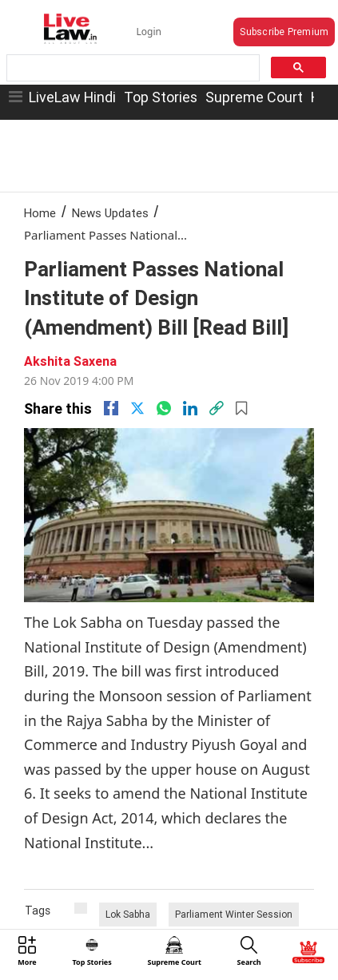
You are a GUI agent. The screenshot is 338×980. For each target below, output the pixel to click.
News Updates (110, 213)
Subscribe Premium (284, 32)
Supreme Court (254, 97)
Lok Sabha (128, 914)
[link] (217, 408)
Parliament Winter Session (234, 914)
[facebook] (111, 408)
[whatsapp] (164, 408)
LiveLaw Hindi (72, 97)
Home (40, 213)
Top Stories (161, 97)
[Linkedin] (190, 408)
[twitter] (137, 408)
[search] (131, 68)
